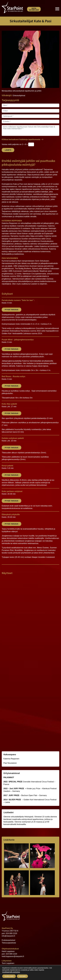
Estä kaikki (22, 976)
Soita (34, 9)
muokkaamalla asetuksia (11, 972)
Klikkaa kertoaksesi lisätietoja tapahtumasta (21, 139)
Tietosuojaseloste (9, 943)
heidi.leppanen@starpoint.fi (13, 956)
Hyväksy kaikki (9, 976)
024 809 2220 (11, 933)
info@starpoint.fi (8, 936)
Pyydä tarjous (11, 310)
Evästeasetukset (8, 940)
